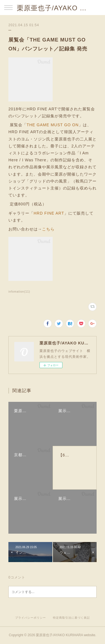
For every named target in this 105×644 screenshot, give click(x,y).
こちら (48, 229)
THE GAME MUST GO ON (53, 125)
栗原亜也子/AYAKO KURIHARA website (53, 8)
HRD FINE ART (49, 213)
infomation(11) (19, 292)
